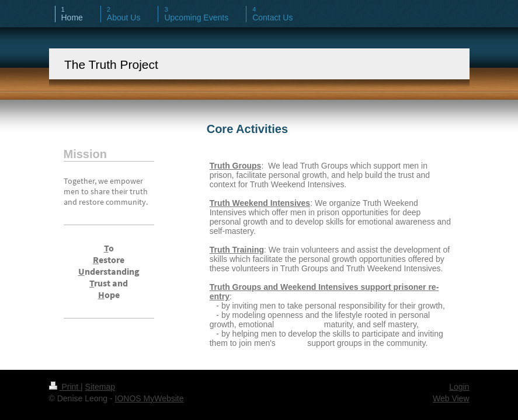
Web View (451, 398)
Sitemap (100, 387)
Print (65, 387)
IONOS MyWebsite (150, 398)
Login (459, 387)
